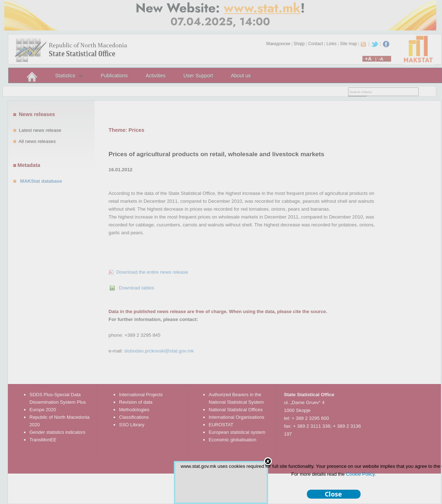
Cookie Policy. (361, 474)
